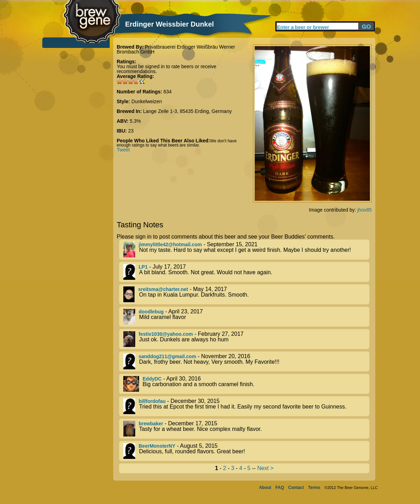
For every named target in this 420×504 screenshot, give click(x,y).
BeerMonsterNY (157, 446)
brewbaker (151, 424)
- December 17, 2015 (246, 429)
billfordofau (152, 401)
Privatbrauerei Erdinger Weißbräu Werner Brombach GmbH (176, 49)
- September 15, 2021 (246, 250)
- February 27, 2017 (246, 339)
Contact (296, 488)
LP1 (143, 267)
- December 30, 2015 (246, 406)
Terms (314, 488)
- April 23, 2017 (246, 317)
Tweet (123, 150)
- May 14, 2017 (246, 294)
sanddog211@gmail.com (168, 356)
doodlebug (151, 312)
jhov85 (365, 210)
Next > (265, 468)
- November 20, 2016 (246, 361)
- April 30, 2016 (246, 384)
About (265, 488)
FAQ (280, 488)
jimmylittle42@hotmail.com (170, 244)
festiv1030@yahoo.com (166, 334)
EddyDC (152, 379)
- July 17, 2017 (246, 272)
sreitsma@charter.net (163, 289)
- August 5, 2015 (246, 451)
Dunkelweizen (147, 101)
